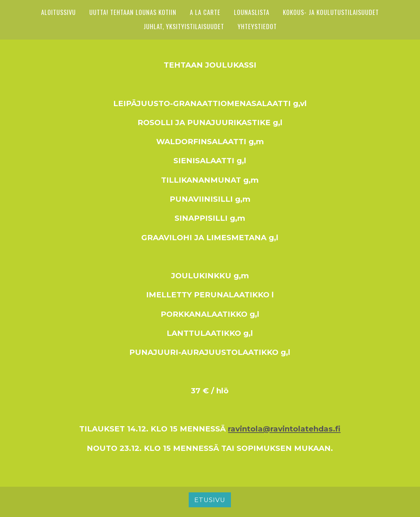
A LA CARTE (205, 12)
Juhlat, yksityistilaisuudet (184, 26)
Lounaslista (252, 12)
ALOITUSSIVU (58, 12)
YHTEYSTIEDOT (257, 26)
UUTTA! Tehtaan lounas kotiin (133, 12)
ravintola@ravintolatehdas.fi (284, 429)
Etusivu (210, 500)
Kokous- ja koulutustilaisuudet (331, 12)
